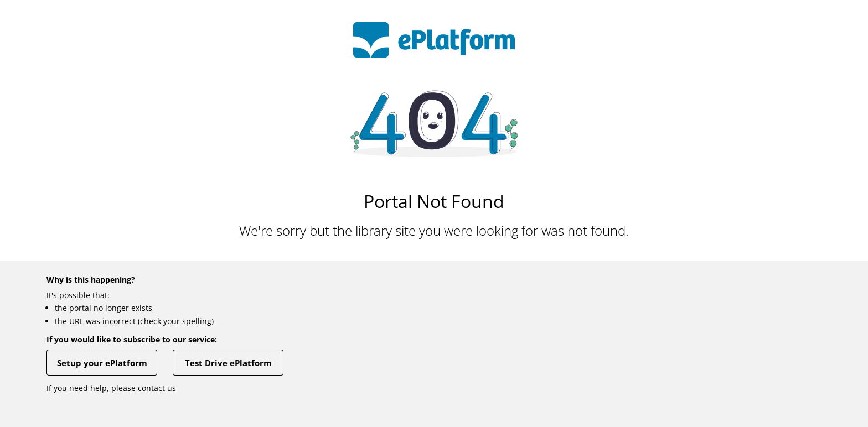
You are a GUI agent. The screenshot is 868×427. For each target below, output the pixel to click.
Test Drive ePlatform (228, 363)
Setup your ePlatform (102, 363)
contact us (157, 388)
